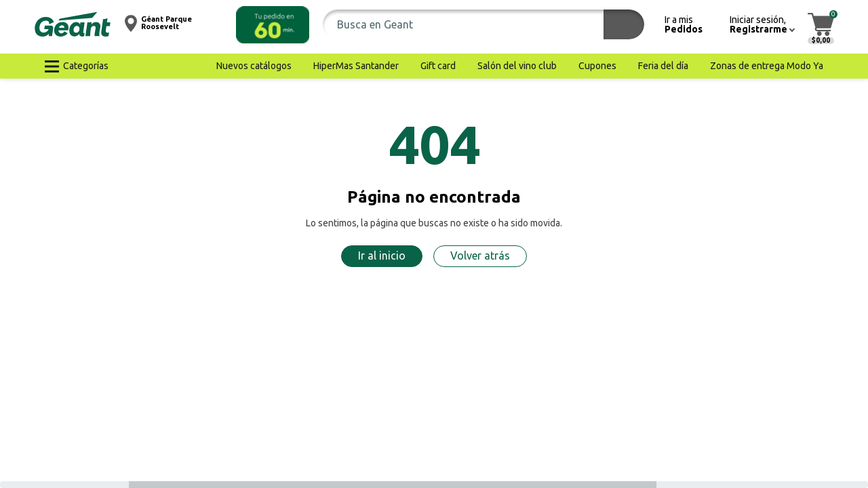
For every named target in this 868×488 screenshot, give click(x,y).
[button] (273, 25)
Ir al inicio (382, 256)
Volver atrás (480, 256)
